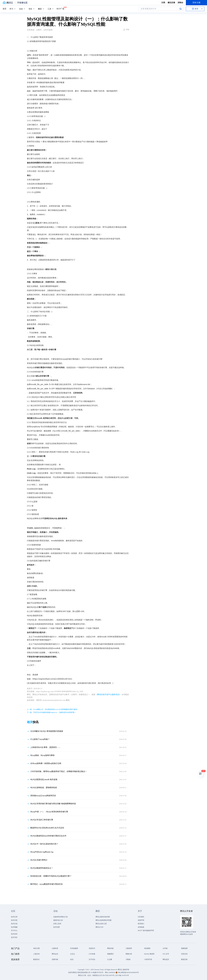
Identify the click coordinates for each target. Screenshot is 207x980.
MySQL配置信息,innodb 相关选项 (44, 780)
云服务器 (55, 948)
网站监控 (166, 959)
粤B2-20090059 (110, 972)
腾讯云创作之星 (101, 924)
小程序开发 (148, 959)
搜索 (180, 9)
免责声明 (141, 920)
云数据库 (129, 948)
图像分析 (129, 954)
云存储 (165, 948)
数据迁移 (184, 959)
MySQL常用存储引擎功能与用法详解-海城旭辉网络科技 (53, 804)
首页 (4, 9)
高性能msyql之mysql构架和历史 (43, 796)
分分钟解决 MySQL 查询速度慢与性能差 (47, 731)
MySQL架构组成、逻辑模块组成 (44, 788)
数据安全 (36, 959)
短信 (72, 959)
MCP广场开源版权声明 (146, 931)
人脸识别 (36, 954)
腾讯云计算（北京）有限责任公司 (90, 975)
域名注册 (36, 948)
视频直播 (184, 948)
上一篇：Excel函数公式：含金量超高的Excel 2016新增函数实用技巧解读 (52, 709)
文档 (163, 3)
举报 (126, 30)
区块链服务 (74, 948)
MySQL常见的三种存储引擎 (42, 820)
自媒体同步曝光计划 (60, 917)
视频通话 (110, 954)
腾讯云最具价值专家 (103, 917)
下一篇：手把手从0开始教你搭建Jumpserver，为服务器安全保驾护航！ (52, 712)
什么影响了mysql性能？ (40, 739)
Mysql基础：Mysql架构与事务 (43, 755)
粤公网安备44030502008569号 (128, 972)
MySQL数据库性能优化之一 (42, 868)
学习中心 (14, 931)
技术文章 (14, 917)
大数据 (128, 959)
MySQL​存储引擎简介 (39, 860)
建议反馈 (171, 3)
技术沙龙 (14, 924)
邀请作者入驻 (58, 920)
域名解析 (147, 948)
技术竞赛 (57, 927)
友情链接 (141, 927)
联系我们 (141, 924)
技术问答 (14, 920)
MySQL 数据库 (149, 954)
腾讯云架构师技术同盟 (103, 920)
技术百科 (14, 934)
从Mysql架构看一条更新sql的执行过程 (46, 763)
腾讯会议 (55, 954)
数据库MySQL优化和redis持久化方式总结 (47, 828)
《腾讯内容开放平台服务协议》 (108, 695)
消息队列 (92, 948)
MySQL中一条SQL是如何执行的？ (44, 844)
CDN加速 (92, 954)
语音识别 (184, 954)
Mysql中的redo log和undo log (42, 852)
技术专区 (14, 937)
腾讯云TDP (99, 927)
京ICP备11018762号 (122, 975)
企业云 (73, 954)
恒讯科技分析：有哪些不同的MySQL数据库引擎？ (51, 876)
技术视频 (14, 927)
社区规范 (141, 917)
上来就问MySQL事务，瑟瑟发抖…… (45, 747)
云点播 (110, 959)
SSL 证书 (166, 954)
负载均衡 (55, 959)
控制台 (180, 3)
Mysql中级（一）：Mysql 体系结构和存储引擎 (49, 812)
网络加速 (110, 948)
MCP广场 (60, 9)
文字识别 (92, 959)
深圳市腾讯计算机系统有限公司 (79, 972)
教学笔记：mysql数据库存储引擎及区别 (46, 884)
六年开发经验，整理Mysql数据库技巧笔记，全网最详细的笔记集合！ (59, 771)
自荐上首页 (57, 924)
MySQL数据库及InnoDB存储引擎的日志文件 (48, 836)
